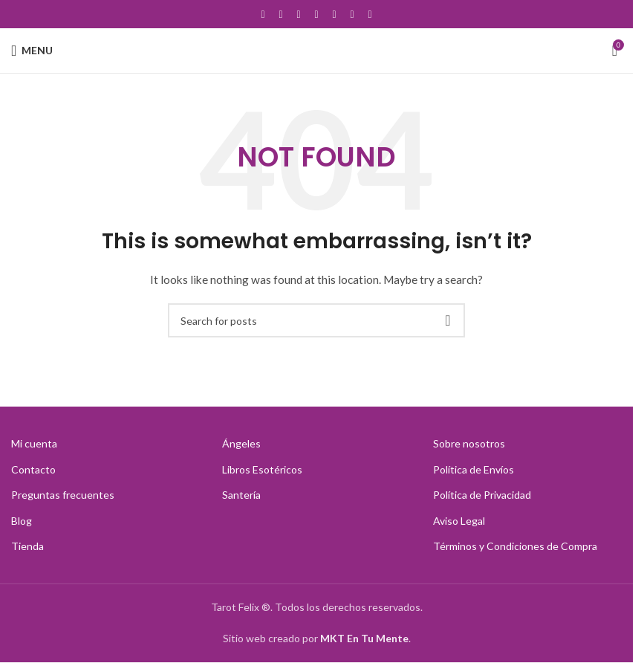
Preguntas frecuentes (63, 495)
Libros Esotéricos (262, 469)
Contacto (33, 469)
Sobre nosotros (469, 443)
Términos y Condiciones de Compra (515, 546)
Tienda (27, 546)
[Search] (316, 320)
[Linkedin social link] (352, 14)
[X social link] (281, 14)
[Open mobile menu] (32, 51)
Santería (241, 495)
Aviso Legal (459, 521)
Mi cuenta (34, 443)
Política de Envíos (474, 469)
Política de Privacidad (482, 495)
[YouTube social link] (316, 14)
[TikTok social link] (370, 14)
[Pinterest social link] (334, 14)
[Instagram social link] (299, 14)
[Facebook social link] (263, 14)
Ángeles (241, 443)
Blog (22, 521)
